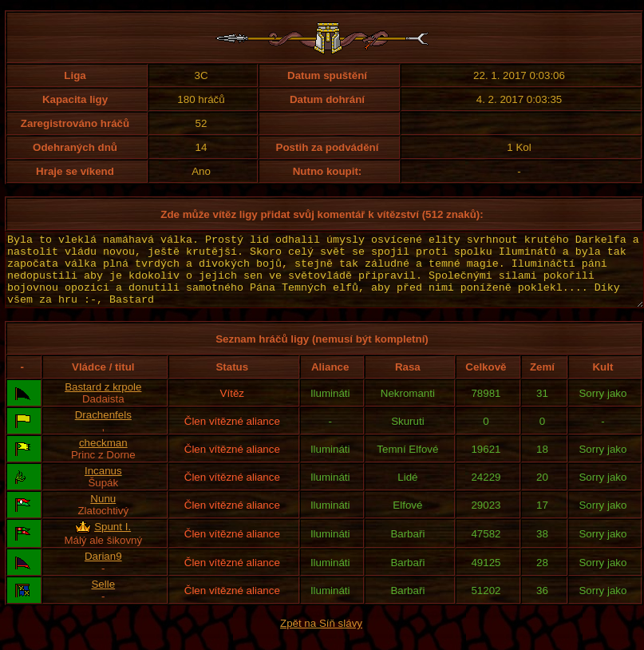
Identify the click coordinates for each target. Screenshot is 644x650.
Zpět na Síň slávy (321, 638)
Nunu (103, 513)
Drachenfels (103, 429)
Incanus (103, 485)
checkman (103, 457)
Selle (103, 598)
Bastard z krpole (103, 401)
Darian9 (103, 571)
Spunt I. (113, 541)
